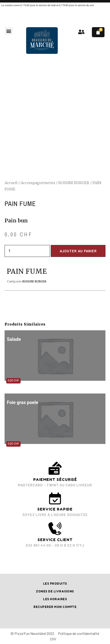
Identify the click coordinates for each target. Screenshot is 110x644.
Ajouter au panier (78, 251)
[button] (9, 31)
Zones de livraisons (55, 591)
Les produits (55, 584)
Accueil (11, 183)
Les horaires (55, 599)
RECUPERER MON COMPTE (55, 607)
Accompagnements (38, 183)
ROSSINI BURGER (74, 183)
